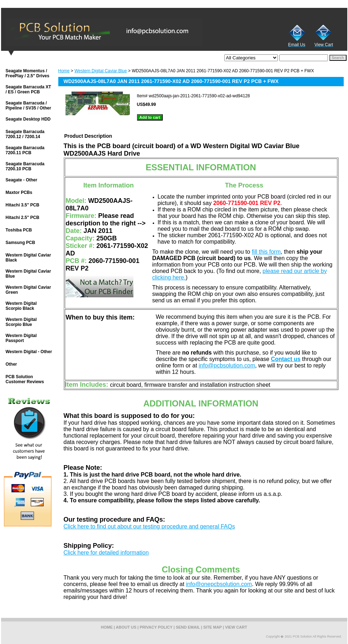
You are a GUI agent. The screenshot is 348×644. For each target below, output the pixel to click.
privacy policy (156, 627)
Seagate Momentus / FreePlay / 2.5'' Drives (28, 73)
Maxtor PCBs (19, 192)
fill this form (266, 252)
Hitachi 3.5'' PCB (23, 205)
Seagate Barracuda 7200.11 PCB (25, 150)
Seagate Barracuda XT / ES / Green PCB (28, 89)
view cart (236, 627)
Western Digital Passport (21, 338)
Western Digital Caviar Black (28, 258)
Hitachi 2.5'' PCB (23, 218)
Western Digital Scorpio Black (21, 306)
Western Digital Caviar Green (28, 290)
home (107, 627)
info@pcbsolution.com (227, 365)
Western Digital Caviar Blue (101, 71)
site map (212, 627)
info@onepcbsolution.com (219, 584)
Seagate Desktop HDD (28, 119)
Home (64, 71)
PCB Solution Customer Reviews (25, 379)
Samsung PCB (21, 243)
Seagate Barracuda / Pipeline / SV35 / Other (28, 106)
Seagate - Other (22, 180)
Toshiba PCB (19, 230)
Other (11, 364)
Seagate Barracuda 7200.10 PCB (25, 166)
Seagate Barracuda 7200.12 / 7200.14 (25, 134)
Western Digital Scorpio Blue (21, 322)
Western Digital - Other (29, 352)
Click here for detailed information (106, 553)
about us (126, 627)
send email (188, 627)
